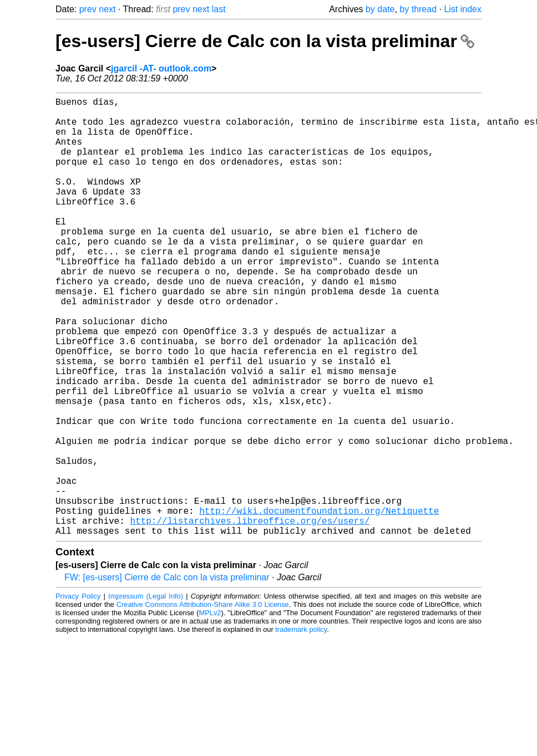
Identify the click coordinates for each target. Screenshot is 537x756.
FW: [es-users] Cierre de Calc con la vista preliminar (167, 675)
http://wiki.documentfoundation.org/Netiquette (319, 604)
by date (380, 9)
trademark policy (301, 727)
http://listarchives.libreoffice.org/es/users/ (250, 616)
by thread (418, 9)
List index (463, 9)
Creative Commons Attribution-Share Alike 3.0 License (203, 702)
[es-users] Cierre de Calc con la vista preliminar (265, 41)
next (107, 9)
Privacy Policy (78, 694)
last (219, 9)
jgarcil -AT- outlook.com (161, 68)
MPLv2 (210, 710)
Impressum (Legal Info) (146, 694)
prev (88, 9)
